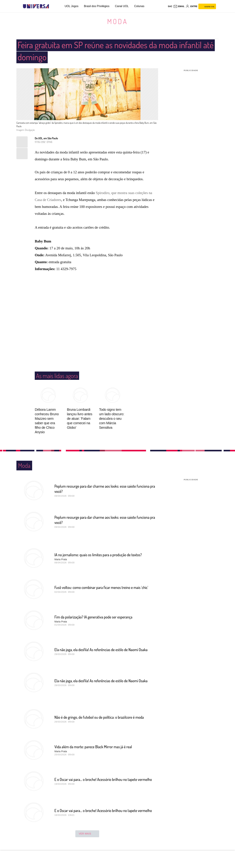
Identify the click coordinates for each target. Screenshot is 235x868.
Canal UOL (122, 6)
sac (170, 6)
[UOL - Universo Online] (52, 6)
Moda (117, 21)
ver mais (87, 834)
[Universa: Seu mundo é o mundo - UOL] (36, 6)
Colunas (139, 6)
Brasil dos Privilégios (97, 6)
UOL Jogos (71, 6)
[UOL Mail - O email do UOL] (179, 6)
